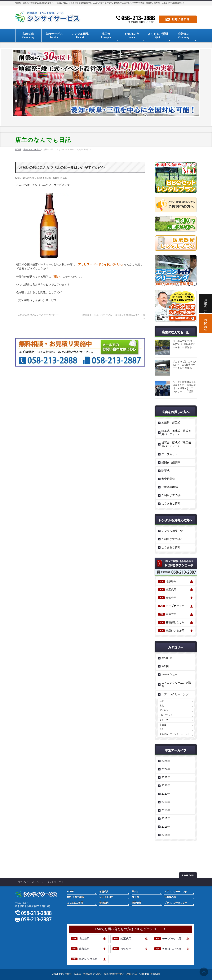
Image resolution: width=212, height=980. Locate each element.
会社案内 (104, 903)
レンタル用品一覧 (172, 531)
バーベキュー (170, 674)
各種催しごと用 (175, 622)
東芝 (162, 705)
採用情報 (136, 903)
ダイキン (164, 710)
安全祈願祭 (168, 479)
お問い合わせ (206, 323)
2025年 (166, 761)
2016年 (166, 827)
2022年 (166, 777)
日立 (162, 729)
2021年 (166, 785)
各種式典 (104, 892)
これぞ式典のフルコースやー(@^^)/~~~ (37, 315)
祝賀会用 (171, 598)
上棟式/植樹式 (170, 487)
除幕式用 (171, 614)
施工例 (135, 897)
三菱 (162, 701)
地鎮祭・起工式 (171, 423)
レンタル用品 (106, 897)
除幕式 (166, 470)
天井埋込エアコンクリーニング (174, 734)
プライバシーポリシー (30, 882)
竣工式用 (171, 589)
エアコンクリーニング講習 (176, 684)
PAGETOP (188, 875)
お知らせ (167, 658)
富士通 (163, 725)
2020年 (166, 794)
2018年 (166, 810)
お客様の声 (170, 897)
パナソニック (166, 715)
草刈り (166, 666)
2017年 (166, 818)
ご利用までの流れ (172, 495)
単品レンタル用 (175, 631)
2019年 (166, 802)
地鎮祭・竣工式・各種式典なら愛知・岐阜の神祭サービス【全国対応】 (102, 974)
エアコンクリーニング (175, 694)
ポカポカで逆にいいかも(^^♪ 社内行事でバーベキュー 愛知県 (184, 344)
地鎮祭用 (171, 581)
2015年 (166, 835)
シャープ (164, 720)
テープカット (170, 454)
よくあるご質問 (171, 503)
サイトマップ (54, 882)
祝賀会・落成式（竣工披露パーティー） (176, 444)
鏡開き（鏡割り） (172, 462)
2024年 (166, 769)
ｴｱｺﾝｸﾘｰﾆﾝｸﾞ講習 (75, 897)
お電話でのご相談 (206, 303)
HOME (70, 892)
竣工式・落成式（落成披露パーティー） (176, 432)
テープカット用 (175, 606)
